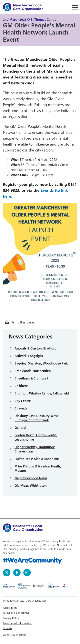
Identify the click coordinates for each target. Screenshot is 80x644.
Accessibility (10, 608)
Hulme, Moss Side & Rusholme (37, 459)
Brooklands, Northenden (33, 371)
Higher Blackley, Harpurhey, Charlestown (35, 449)
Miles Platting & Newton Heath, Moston (38, 468)
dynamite (21, 635)
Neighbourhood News (31, 478)
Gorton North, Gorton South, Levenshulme (36, 437)
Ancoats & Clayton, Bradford (35, 348)
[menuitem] (40, 608)
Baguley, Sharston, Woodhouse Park (41, 363)
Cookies (8, 628)
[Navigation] (75, 7)
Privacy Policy (11, 618)
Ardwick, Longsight (29, 356)
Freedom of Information (18, 623)
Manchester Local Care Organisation (25, 8)
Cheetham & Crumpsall (31, 378)
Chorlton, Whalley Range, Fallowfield (42, 393)
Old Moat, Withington (31, 486)
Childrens (21, 386)
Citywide (21, 408)
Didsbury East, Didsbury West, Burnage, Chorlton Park (37, 418)
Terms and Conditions (16, 613)
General (20, 428)
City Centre (23, 401)
